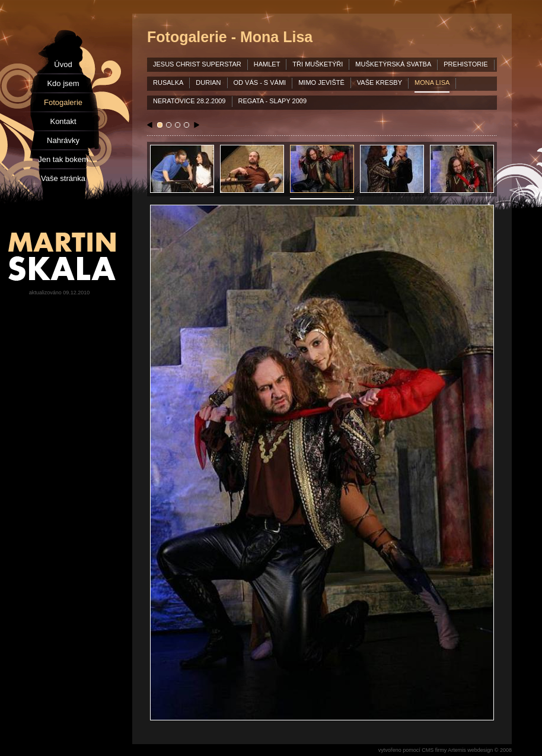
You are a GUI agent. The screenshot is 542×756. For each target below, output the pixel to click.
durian (208, 82)
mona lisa (432, 82)
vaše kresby (380, 82)
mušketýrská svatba (393, 64)
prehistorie (466, 64)
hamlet (267, 64)
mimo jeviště (321, 82)
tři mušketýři (318, 64)
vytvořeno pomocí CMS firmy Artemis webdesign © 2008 (445, 750)
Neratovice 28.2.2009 (189, 101)
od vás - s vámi (260, 82)
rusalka (168, 82)
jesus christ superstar (197, 64)
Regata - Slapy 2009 (273, 101)
